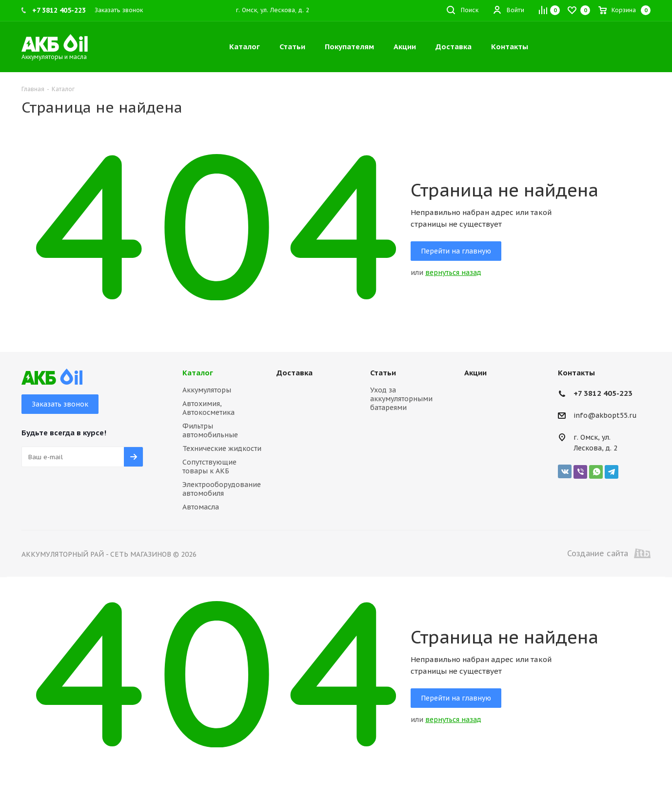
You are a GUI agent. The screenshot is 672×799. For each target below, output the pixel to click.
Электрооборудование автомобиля (222, 489)
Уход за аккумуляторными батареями (401, 399)
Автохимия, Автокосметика (208, 408)
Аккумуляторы (207, 390)
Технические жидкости (222, 448)
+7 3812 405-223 (603, 393)
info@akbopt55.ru (605, 416)
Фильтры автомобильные (210, 430)
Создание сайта (609, 553)
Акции (475, 373)
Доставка (295, 373)
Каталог (198, 373)
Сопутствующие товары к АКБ (209, 467)
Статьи (383, 373)
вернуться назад (453, 273)
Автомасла (201, 507)
